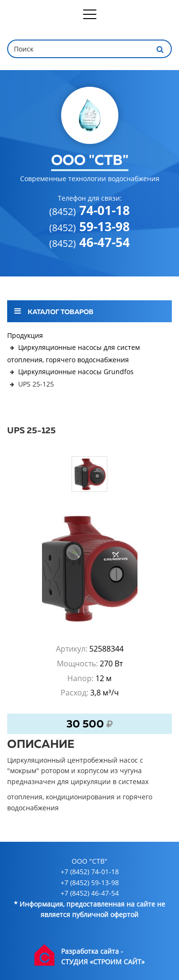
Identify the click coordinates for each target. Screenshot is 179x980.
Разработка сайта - (92, 951)
